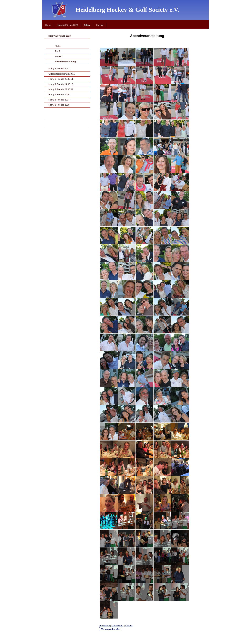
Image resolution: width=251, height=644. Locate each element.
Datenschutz (117, 626)
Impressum (104, 626)
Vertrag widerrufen (111, 629)
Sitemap (129, 626)
